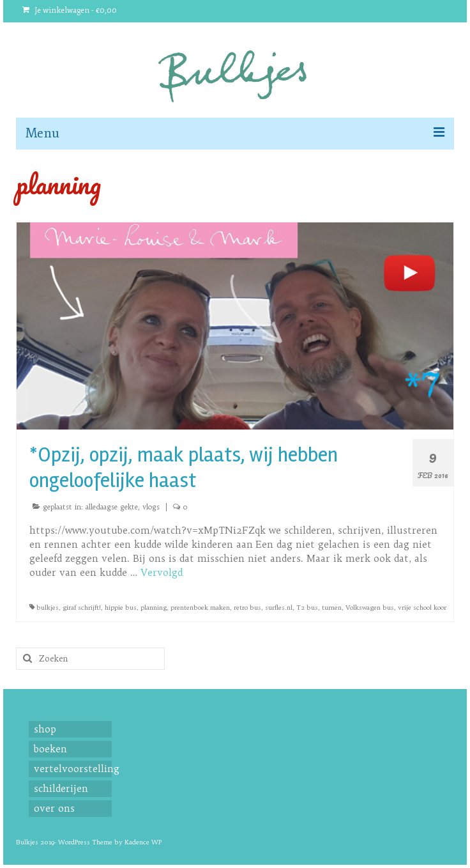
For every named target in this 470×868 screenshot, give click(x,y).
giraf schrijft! (82, 608)
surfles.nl (279, 608)
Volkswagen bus (370, 608)
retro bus (247, 608)
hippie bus (121, 608)
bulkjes (48, 608)
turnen (332, 608)
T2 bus (307, 608)
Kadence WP (143, 842)
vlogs (151, 507)
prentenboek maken (200, 608)
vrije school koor (422, 608)
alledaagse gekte (112, 507)
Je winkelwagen (70, 11)
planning (154, 608)
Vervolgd (162, 572)
